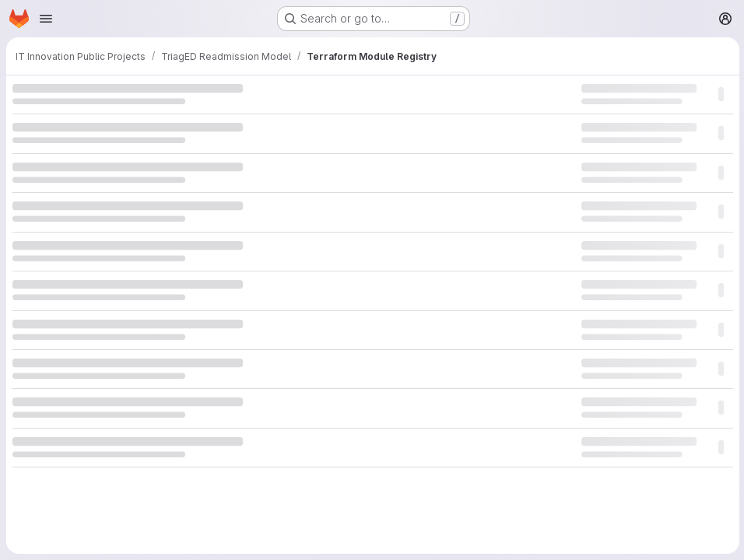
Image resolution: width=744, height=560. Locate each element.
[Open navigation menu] (46, 19)
